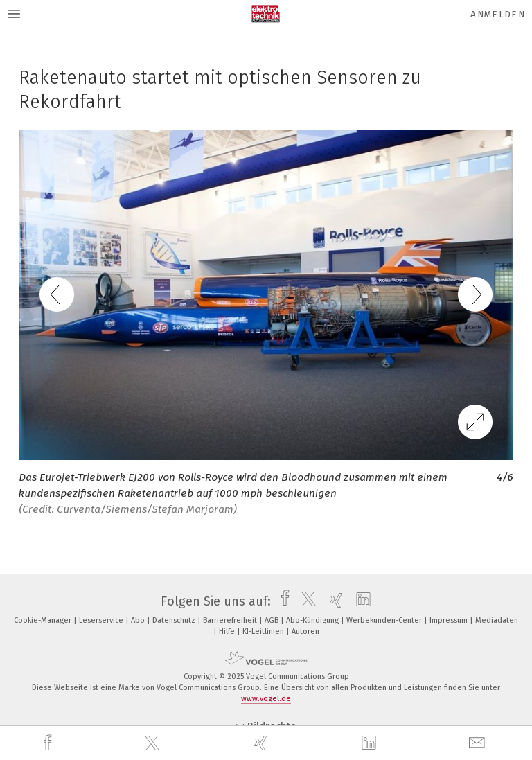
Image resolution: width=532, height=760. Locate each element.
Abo (139, 620)
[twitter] (154, 743)
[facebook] (49, 743)
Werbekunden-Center (385, 620)
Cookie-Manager (44, 620)
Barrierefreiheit (231, 620)
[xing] (263, 743)
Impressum (450, 620)
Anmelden (498, 14)
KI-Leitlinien (264, 631)
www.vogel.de (266, 699)
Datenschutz (175, 620)
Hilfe (228, 631)
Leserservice (102, 620)
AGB (273, 620)
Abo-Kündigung (313, 620)
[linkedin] (371, 743)
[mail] (479, 743)
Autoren (305, 631)
